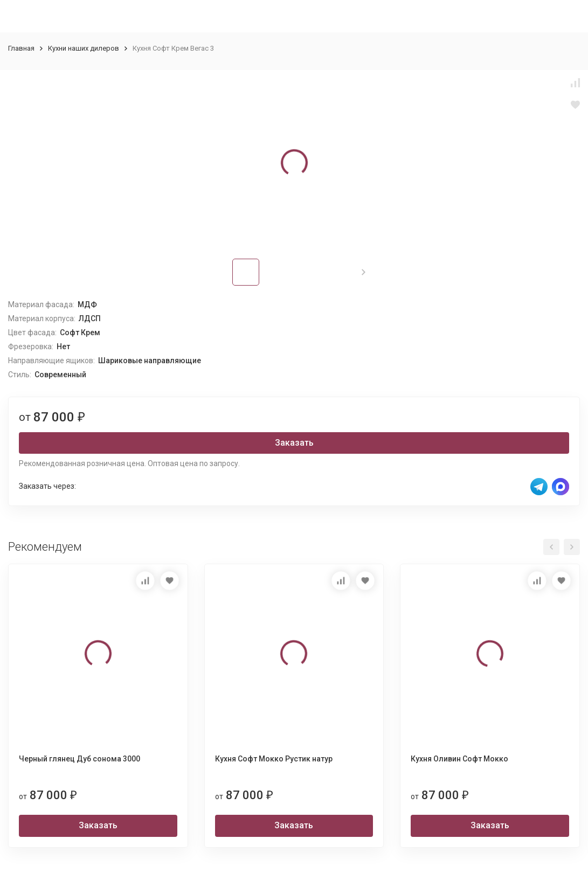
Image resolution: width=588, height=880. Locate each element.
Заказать (294, 443)
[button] (364, 272)
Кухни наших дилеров (84, 48)
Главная (21, 48)
